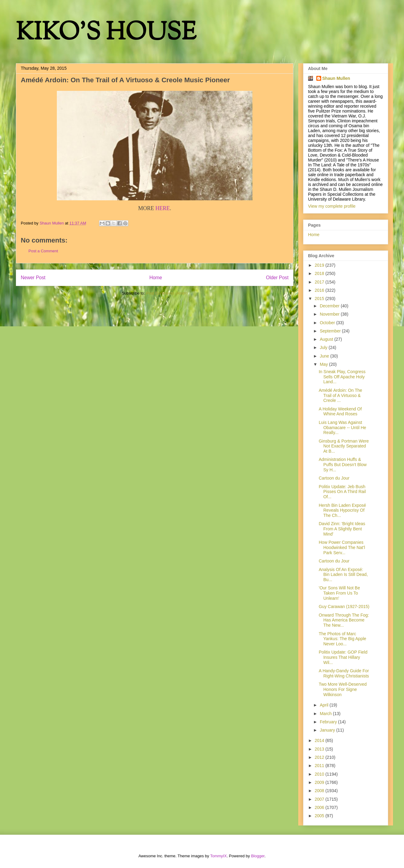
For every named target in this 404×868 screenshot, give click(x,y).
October (328, 323)
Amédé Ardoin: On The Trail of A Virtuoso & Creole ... (340, 395)
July (324, 347)
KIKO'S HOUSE (106, 33)
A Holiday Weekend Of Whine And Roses (340, 412)
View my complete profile (332, 206)
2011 (320, 766)
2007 (320, 799)
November (330, 314)
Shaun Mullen (336, 78)
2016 (320, 290)
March (326, 714)
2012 (320, 757)
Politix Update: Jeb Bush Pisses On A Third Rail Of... (342, 492)
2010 (320, 774)
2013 (320, 749)
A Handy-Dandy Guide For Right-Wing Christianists (344, 673)
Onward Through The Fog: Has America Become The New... (344, 620)
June (325, 356)
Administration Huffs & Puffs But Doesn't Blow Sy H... (343, 465)
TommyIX (219, 856)
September (331, 331)
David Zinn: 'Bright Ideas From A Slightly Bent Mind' (342, 529)
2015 (320, 299)
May (324, 364)
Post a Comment (43, 251)
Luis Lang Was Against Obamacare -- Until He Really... (342, 428)
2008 (320, 791)
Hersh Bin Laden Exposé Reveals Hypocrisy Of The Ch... (342, 510)
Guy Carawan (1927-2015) (344, 606)
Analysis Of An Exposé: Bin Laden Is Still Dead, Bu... (343, 575)
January (328, 730)
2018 (320, 273)
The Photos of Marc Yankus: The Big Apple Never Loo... (342, 639)
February (329, 722)
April (325, 705)
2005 (320, 816)
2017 (320, 282)
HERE (163, 208)
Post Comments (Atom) (167, 293)
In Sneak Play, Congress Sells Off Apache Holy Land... (342, 377)
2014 (320, 740)
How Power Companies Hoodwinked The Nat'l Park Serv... (342, 547)
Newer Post (33, 278)
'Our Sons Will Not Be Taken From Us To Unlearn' (339, 593)
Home (156, 278)
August (327, 339)
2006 (320, 807)
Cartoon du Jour (334, 478)
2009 (320, 782)
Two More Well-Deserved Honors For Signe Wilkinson (343, 689)
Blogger (258, 856)
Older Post (277, 278)
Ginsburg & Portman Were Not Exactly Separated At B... (344, 446)
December (330, 306)
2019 (320, 265)
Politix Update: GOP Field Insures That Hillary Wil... (343, 657)
